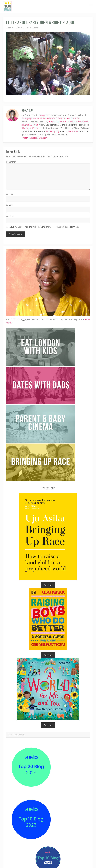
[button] (91, 6)
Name (10, 195)
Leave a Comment (32, 28)
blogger (43, 115)
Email (9, 205)
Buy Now (48, 585)
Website (10, 216)
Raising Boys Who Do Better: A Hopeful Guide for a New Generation (51, 118)
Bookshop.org (53, 131)
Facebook (33, 138)
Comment (11, 162)
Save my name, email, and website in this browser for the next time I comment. (44, 227)
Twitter (25, 138)
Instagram (42, 138)
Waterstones (74, 131)
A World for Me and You (32, 128)
